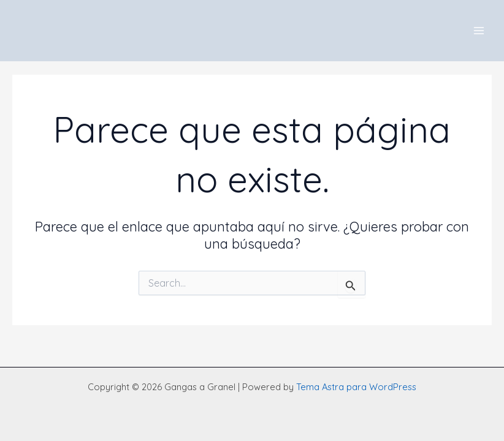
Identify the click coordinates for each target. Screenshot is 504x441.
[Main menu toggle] (479, 31)
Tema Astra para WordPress (356, 387)
